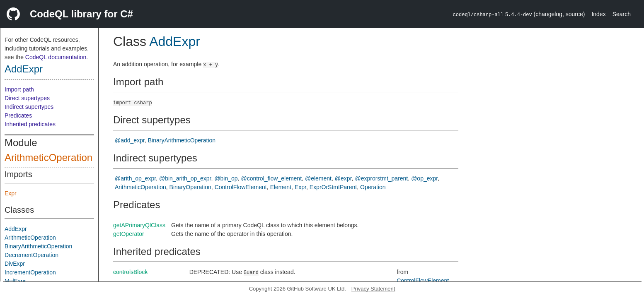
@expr (343, 178)
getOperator (129, 234)
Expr (11, 193)
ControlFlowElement (241, 187)
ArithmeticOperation (48, 157)
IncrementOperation (30, 272)
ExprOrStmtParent (333, 187)
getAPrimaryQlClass (139, 225)
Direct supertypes (27, 98)
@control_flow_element (272, 178)
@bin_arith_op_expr (185, 178)
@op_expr (424, 178)
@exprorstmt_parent (381, 178)
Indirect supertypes (29, 107)
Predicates (18, 115)
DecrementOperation (31, 255)
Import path (19, 89)
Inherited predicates (30, 124)
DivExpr (15, 264)
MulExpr (15, 281)
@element (318, 178)
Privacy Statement (373, 289)
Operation (373, 187)
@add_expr (130, 140)
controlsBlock (130, 272)
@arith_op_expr (135, 178)
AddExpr (24, 69)
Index (598, 14)
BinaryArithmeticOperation (38, 246)
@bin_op (226, 178)
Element (281, 187)
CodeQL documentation (56, 57)
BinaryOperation (190, 187)
